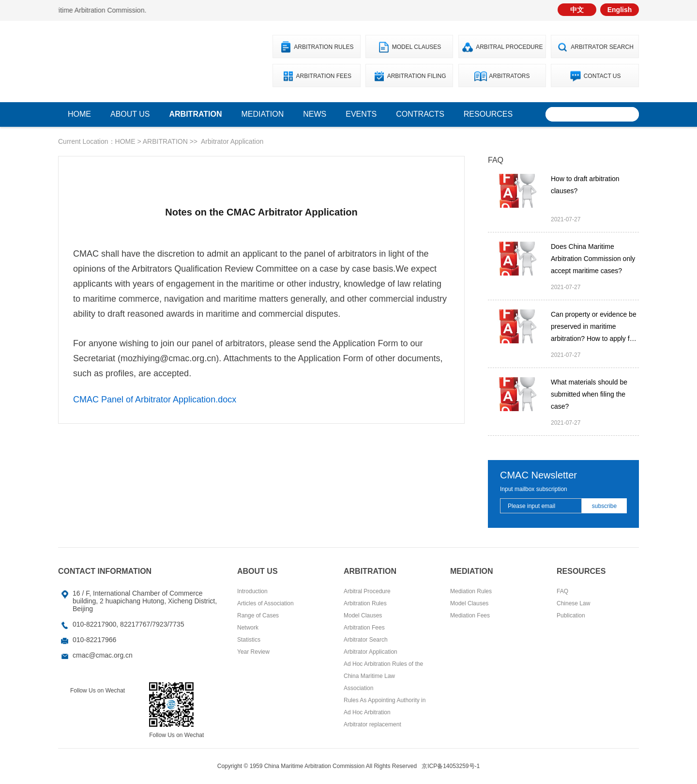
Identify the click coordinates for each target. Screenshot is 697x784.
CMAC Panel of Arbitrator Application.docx (155, 400)
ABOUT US (130, 114)
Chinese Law (573, 603)
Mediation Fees (470, 615)
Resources (488, 114)
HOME (125, 141)
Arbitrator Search (602, 47)
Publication (571, 615)
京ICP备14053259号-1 (451, 766)
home (79, 114)
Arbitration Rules (324, 47)
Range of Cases (258, 615)
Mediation (263, 114)
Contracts (420, 114)
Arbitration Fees (324, 76)
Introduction (252, 591)
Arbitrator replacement (372, 724)
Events (361, 114)
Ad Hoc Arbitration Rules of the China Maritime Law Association (383, 676)
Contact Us (602, 76)
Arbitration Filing (417, 76)
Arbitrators (509, 76)
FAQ (562, 591)
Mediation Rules (471, 591)
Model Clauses (417, 47)
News (315, 114)
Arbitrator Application (232, 141)
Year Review (253, 652)
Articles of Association (265, 603)
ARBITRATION (196, 114)
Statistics (249, 640)
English (620, 10)
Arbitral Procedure (509, 47)
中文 (577, 10)
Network (248, 628)
